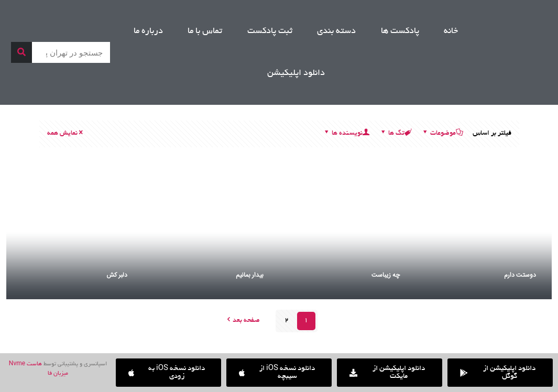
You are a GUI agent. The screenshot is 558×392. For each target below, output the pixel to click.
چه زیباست (386, 275)
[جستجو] (21, 52)
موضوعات (442, 134)
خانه (451, 31)
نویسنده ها (346, 134)
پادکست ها (400, 31)
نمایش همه (66, 134)
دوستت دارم (520, 275)
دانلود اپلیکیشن (296, 73)
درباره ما (148, 31)
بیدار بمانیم (250, 275)
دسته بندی (336, 31)
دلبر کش (117, 275)
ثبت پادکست (270, 31)
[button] (168, 373)
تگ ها (396, 134)
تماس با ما (205, 31)
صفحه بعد (243, 321)
